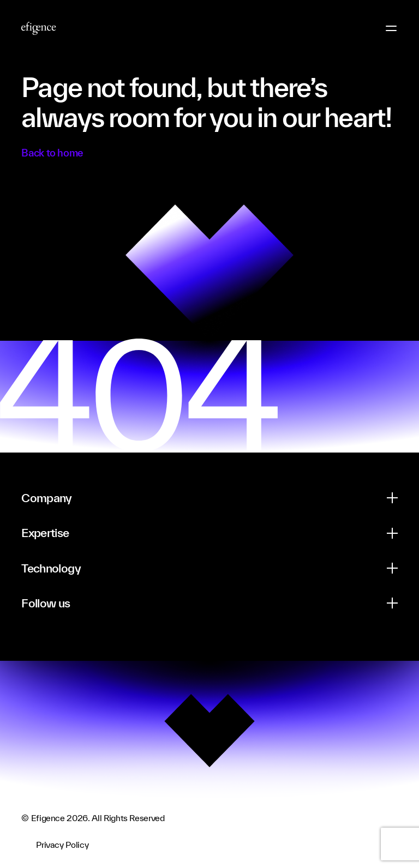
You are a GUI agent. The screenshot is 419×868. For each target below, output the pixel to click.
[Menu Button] (391, 28)
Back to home (52, 153)
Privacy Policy (62, 845)
